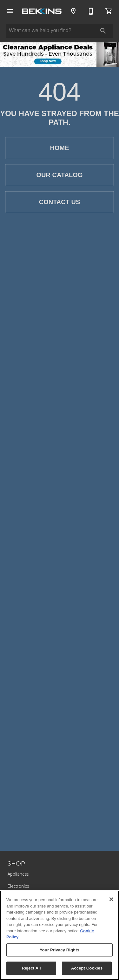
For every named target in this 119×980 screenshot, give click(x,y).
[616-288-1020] (91, 11)
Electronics (18, 886)
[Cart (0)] (109, 11)
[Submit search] (103, 31)
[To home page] (42, 11)
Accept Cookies (87, 968)
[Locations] (73, 11)
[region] (60, 935)
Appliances (18, 874)
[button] (10, 11)
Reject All (31, 968)
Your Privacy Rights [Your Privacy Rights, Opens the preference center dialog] (60, 950)
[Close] (111, 899)
